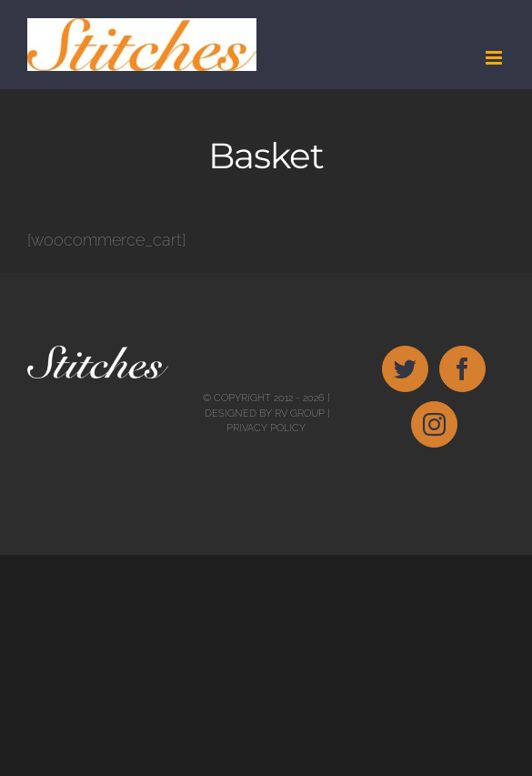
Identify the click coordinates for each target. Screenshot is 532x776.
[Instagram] (434, 424)
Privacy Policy (266, 428)
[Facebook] (462, 369)
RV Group (300, 413)
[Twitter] (405, 369)
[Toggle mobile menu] (495, 58)
